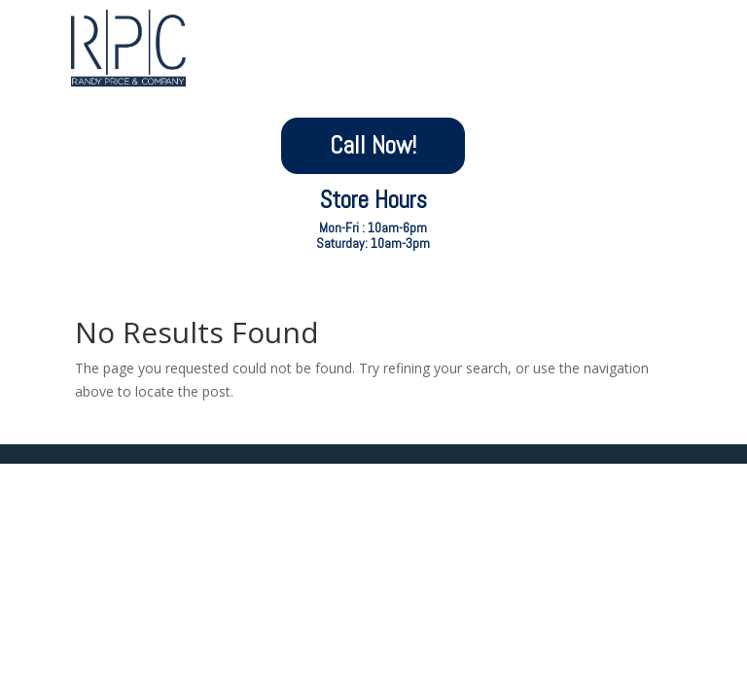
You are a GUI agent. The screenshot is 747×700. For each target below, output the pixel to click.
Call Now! (373, 145)
